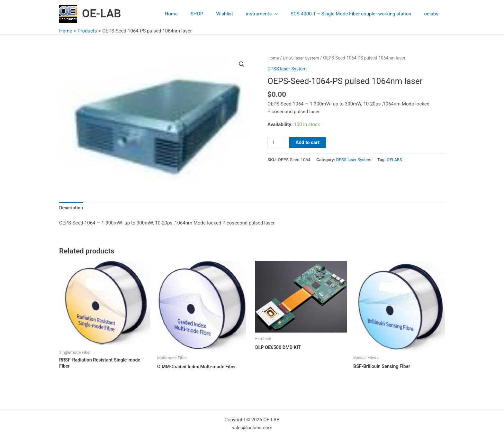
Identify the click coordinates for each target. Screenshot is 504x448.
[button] (241, 65)
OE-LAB (102, 14)
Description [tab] (72, 208)
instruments (270, 14)
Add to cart (308, 142)
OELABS (396, 160)
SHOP (211, 14)
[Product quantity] (276, 142)
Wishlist (236, 14)
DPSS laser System (302, 58)
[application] (283, 14)
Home (189, 14)
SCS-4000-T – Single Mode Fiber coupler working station (356, 14)
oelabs (433, 14)
